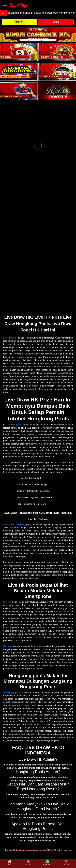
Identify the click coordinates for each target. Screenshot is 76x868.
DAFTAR (19, 22)
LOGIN (56, 22)
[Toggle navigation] (5, 5)
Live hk (7, 602)
